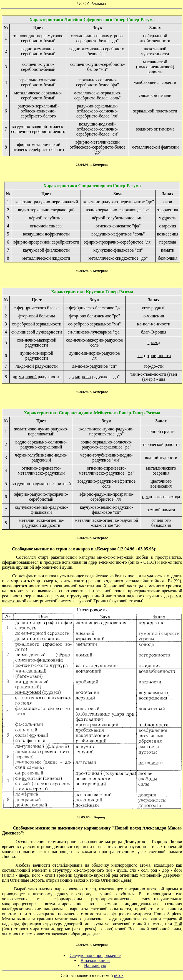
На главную (95, 965)
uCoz (119, 975)
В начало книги (95, 960)
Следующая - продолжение (95, 955)
